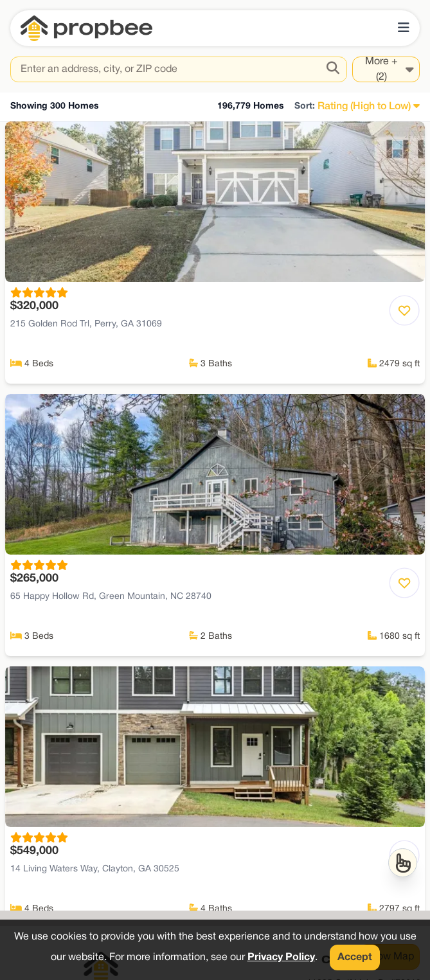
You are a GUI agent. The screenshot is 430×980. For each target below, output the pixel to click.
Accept (355, 958)
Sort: (305, 106)
